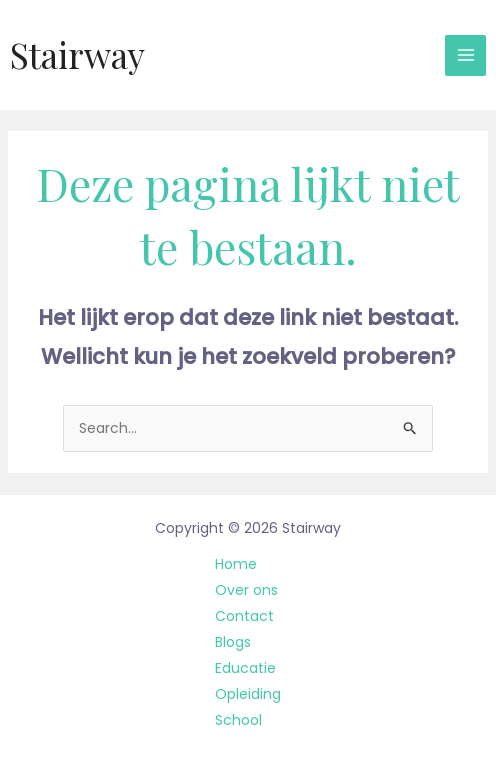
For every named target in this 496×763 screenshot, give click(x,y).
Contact (244, 616)
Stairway (77, 54)
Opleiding (248, 694)
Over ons (246, 590)
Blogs (233, 642)
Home (236, 564)
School (238, 720)
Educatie (245, 668)
